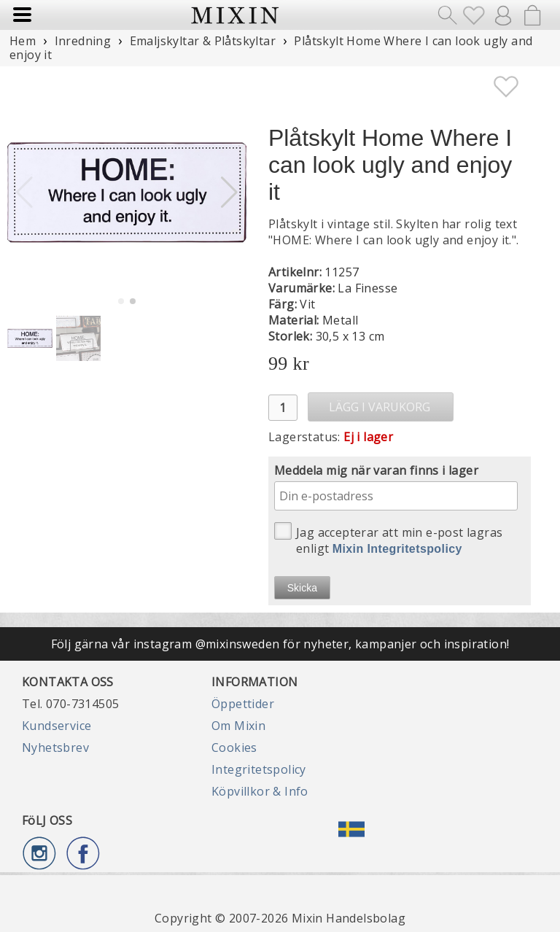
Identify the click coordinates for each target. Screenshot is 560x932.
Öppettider (243, 704)
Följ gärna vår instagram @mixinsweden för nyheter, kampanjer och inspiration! (280, 644)
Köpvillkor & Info (260, 791)
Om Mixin (238, 726)
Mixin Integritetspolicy (397, 549)
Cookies (234, 747)
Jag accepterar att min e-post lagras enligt (388, 539)
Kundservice (57, 726)
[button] (229, 193)
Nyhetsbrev (55, 747)
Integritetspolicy (259, 769)
